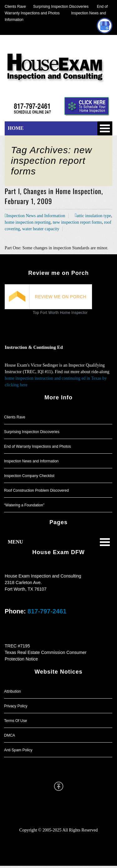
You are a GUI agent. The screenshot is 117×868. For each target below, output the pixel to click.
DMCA (10, 735)
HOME (16, 128)
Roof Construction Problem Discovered (36, 490)
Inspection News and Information (36, 216)
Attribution (12, 691)
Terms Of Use (15, 721)
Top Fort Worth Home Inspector (60, 313)
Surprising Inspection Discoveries (57, 7)
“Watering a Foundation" (24, 505)
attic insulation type (94, 216)
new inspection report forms (77, 222)
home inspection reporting (28, 222)
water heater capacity (41, 229)
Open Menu (105, 128)
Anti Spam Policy (18, 750)
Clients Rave (15, 7)
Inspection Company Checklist (29, 476)
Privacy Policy (16, 706)
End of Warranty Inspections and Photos (37, 446)
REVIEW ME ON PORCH (61, 297)
